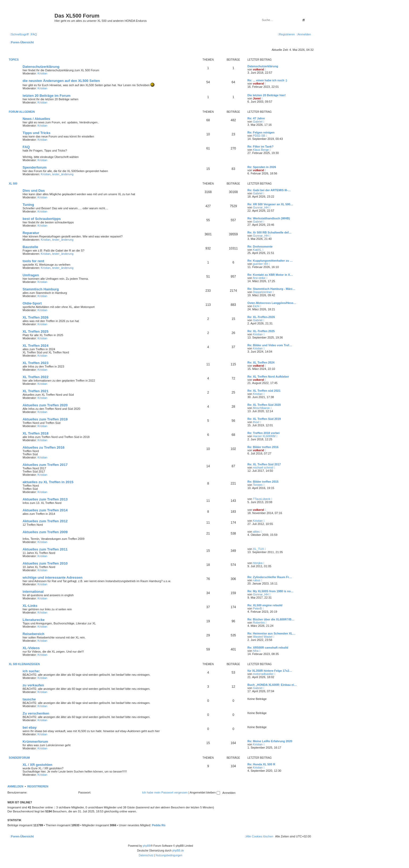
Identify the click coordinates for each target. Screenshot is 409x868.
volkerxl (259, 69)
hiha (256, 651)
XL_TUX (259, 549)
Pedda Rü (159, 825)
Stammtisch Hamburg (41, 289)
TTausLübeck (262, 499)
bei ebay (30, 727)
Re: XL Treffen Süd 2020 (264, 405)
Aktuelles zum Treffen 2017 (45, 465)
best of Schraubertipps (42, 219)
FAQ (26, 147)
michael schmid (263, 468)
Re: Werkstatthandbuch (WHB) (269, 218)
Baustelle (30, 247)
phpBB (147, 846)
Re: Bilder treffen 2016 (263, 447)
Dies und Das (34, 191)
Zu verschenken (36, 713)
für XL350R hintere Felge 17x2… (270, 671)
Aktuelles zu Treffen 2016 (44, 447)
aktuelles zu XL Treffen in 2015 (48, 482)
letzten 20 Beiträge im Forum (47, 96)
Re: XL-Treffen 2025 (261, 331)
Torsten (258, 485)
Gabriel (258, 122)
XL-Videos (31, 648)
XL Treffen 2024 (35, 346)
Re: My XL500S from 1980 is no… (271, 591)
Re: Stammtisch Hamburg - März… (271, 289)
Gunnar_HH (261, 207)
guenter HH (260, 264)
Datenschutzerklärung (41, 67)
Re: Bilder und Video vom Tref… (270, 345)
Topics (14, 60)
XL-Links (30, 606)
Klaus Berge (261, 150)
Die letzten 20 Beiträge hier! (267, 95)
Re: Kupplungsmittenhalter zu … (270, 261)
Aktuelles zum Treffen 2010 (45, 563)
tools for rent (33, 261)
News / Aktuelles (36, 119)
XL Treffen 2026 (35, 317)
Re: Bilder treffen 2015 (263, 482)
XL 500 (13, 184)
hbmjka (258, 563)
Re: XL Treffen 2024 (261, 362)
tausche (29, 699)
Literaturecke (34, 620)
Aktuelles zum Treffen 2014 (45, 510)
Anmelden (15, 786)
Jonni (257, 98)
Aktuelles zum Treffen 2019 (45, 419)
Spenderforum (35, 167)
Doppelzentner (263, 292)
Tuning (28, 205)
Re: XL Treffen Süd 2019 (264, 419)
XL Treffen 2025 (35, 331)
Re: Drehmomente (260, 247)
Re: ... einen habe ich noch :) (267, 80)
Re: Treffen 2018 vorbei (263, 433)
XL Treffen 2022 (35, 377)
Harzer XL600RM (264, 436)
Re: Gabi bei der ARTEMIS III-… (269, 190)
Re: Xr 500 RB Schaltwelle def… (269, 232)
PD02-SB (259, 136)
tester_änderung (63, 174)
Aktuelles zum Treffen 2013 (45, 499)
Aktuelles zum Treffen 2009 (45, 532)
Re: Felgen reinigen (261, 132)
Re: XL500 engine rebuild (265, 605)
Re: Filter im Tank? (260, 147)
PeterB (258, 608)
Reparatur (31, 233)
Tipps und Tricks (37, 133)
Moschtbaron (262, 408)
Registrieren (38, 786)
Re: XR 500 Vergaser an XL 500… (270, 204)
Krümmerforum (35, 742)
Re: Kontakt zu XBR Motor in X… (270, 275)
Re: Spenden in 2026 (262, 167)
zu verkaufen (33, 685)
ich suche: (31, 671)
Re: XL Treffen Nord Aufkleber (268, 377)
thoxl (256, 422)
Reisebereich (33, 634)
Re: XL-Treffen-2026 (261, 317)
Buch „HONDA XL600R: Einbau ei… (272, 685)
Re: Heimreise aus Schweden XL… (271, 633)
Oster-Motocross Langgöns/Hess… (272, 303)
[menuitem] (33, 34)
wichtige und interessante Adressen (52, 577)
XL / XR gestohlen (37, 765)
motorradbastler (263, 674)
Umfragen (31, 275)
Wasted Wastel (263, 637)
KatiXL (257, 250)
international (33, 592)
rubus (257, 580)
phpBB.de (178, 851)
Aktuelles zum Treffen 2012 (45, 521)
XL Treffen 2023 (35, 363)
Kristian (42, 73)
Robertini (259, 623)
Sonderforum (19, 758)
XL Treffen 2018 (35, 433)
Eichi (256, 306)
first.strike (259, 278)
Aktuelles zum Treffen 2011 (45, 549)
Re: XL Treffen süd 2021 (264, 391)
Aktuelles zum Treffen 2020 (45, 405)
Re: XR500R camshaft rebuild (268, 648)
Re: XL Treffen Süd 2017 (264, 464)
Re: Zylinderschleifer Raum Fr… (270, 577)
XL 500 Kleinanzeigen (24, 664)
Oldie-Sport (32, 303)
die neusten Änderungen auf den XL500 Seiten (61, 81)
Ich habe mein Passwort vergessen (165, 792)
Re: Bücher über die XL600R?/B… (271, 619)
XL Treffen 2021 (35, 391)
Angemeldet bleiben (205, 792)
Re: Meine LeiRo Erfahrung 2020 (270, 741)
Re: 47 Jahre (256, 118)
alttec (256, 532)
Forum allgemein (22, 112)
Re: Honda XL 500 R (261, 764)
